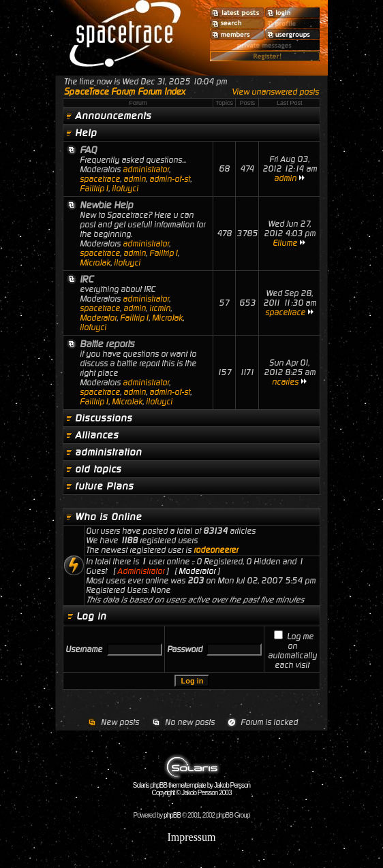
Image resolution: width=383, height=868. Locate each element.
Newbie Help (106, 205)
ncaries (285, 382)
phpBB (172, 815)
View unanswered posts (275, 92)
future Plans (104, 486)
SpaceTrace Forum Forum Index (125, 92)
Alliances (97, 435)
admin (135, 179)
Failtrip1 (94, 189)
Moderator (98, 318)
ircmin (160, 308)
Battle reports (107, 344)
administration (108, 452)
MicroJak (95, 263)
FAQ (88, 150)
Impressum (191, 837)
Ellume (285, 243)
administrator (146, 170)
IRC (87, 279)
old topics (98, 469)
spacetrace (100, 179)
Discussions (104, 418)
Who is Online (108, 517)
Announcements (113, 116)
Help (86, 133)
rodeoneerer (216, 550)
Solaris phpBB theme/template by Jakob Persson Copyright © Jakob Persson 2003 (191, 786)
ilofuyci (125, 189)
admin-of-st (170, 179)
